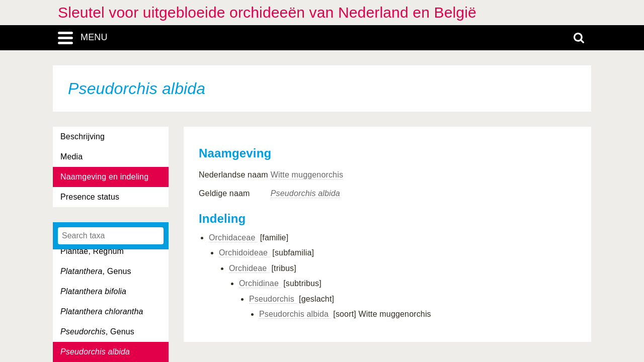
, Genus (96, 271)
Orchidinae (260, 283)
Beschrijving (83, 137)
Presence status (90, 197)
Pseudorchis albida (295, 314)
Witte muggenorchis (307, 175)
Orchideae (249, 268)
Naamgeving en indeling (104, 177)
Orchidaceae (233, 238)
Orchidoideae (245, 253)
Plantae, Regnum (92, 251)
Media (71, 157)
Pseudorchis (273, 299)
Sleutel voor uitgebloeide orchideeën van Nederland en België (267, 12)
